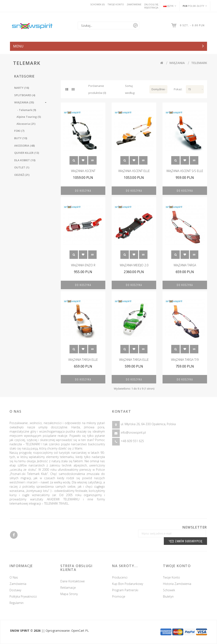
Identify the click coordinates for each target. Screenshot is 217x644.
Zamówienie (134, 4)
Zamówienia (16, 584)
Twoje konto (116, 4)
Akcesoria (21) (26, 124)
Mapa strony (67, 594)
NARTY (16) (22, 88)
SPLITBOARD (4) (25, 95)
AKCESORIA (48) (24, 146)
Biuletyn (170, 596)
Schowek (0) (97, 4)
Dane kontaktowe (71, 581)
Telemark (199, 63)
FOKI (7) (19, 131)
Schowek (83, 160)
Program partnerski (127, 590)
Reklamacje (66, 588)
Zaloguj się (151, 4)
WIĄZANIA (177, 63)
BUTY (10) (21, 138)
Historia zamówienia (179, 584)
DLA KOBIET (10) (25, 160)
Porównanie (92, 160)
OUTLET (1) (22, 167)
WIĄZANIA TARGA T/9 (185, 360)
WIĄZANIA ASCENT (83, 171)
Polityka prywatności (22, 596)
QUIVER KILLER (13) (27, 153)
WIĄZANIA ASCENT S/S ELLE (185, 171)
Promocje (120, 596)
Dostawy (14, 590)
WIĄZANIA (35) (24, 102)
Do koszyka (83, 191)
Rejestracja (151, 8)
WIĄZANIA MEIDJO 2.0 (134, 265)
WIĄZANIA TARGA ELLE (83, 360)
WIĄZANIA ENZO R (83, 265)
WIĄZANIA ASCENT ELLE (134, 171)
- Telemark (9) (26, 110)
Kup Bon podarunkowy (129, 584)
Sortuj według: (130, 89)
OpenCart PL (80, 631)
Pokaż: (177, 89)
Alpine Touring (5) (29, 117)
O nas (12, 577)
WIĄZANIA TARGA (185, 265)
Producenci (121, 577)
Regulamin (15, 603)
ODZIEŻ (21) (22, 175)
